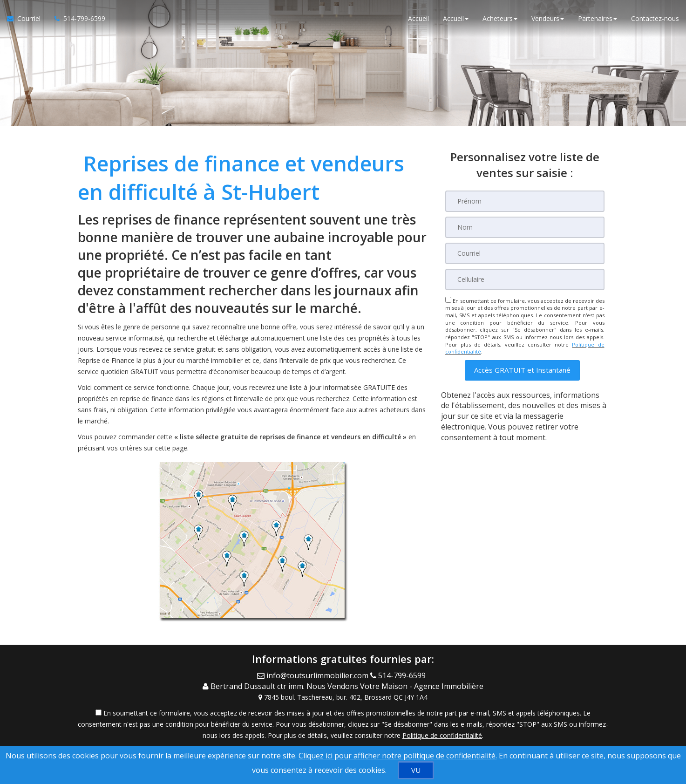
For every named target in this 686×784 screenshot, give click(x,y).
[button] (522, 370)
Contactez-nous (655, 18)
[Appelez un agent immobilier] (76, 19)
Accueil (418, 18)
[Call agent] (400, 675)
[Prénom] (525, 201)
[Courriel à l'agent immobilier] (27, 19)
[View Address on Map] (343, 697)
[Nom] (525, 227)
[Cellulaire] (525, 280)
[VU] (416, 770)
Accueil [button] (456, 18)
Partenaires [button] (598, 18)
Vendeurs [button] (548, 18)
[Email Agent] (314, 675)
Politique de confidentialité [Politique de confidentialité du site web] (442, 735)
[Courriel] (525, 253)
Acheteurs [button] (500, 18)
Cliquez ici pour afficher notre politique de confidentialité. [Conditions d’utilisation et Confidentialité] (398, 756)
